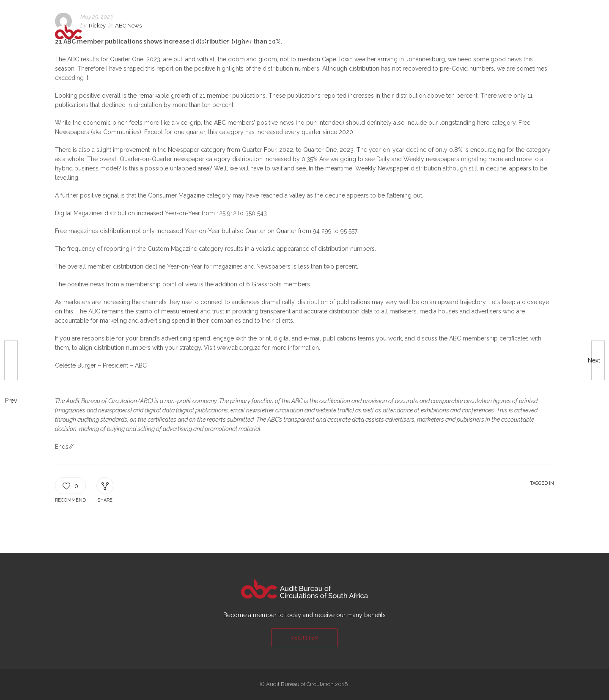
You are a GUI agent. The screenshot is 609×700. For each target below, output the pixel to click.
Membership (344, 41)
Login (526, 10)
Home (199, 41)
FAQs (443, 10)
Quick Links (452, 41)
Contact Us (398, 41)
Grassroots (289, 41)
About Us (239, 41)
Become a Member (484, 10)
